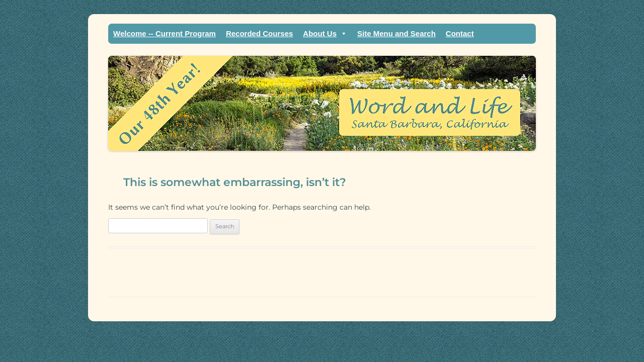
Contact (460, 33)
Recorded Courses (259, 33)
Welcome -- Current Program (165, 33)
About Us (325, 34)
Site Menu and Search (396, 33)
